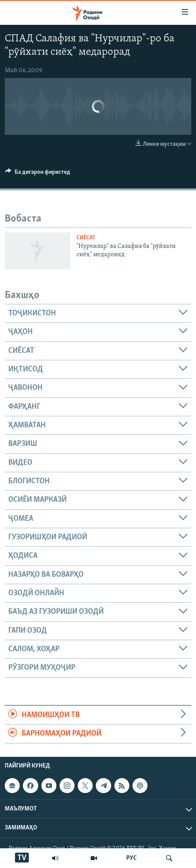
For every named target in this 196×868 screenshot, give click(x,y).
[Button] (38, 174)
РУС (132, 858)
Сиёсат (86, 238)
